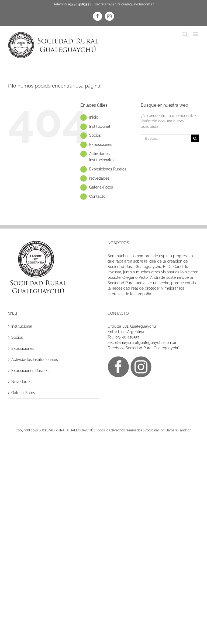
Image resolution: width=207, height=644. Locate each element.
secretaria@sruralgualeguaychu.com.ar (124, 4)
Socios (95, 135)
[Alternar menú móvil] (196, 34)
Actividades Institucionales (35, 360)
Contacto (97, 196)
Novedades (99, 178)
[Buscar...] (166, 138)
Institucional (100, 126)
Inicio (94, 117)
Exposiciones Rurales (108, 169)
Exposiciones (101, 145)
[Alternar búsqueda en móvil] (185, 34)
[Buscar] (195, 138)
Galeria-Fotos (101, 187)
